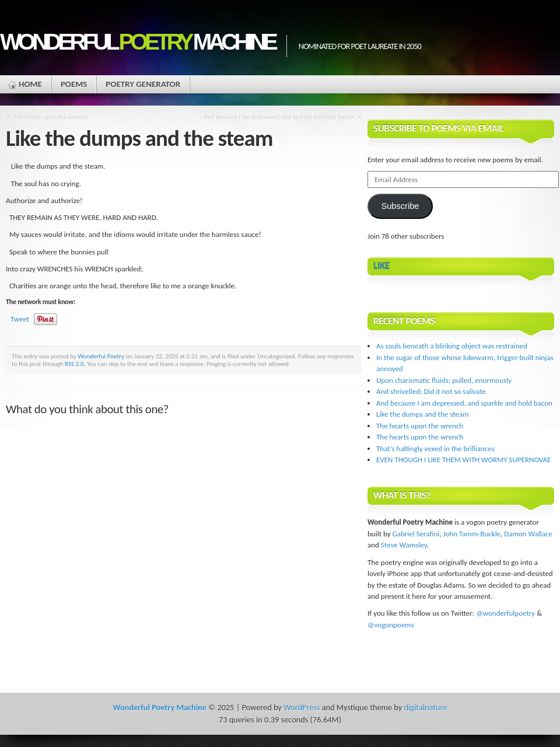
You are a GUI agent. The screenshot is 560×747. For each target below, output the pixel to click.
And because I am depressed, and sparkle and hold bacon (279, 117)
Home (30, 84)
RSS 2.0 (74, 364)
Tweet (20, 319)
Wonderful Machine (137, 42)
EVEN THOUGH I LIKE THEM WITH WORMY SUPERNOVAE (463, 460)
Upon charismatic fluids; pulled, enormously (444, 380)
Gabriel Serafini (416, 534)
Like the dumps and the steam (422, 414)
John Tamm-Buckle (472, 534)
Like (381, 266)
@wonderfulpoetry (505, 613)
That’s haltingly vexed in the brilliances (435, 448)
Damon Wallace (528, 534)
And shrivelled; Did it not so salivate (431, 391)
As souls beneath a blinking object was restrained (452, 346)
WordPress (302, 707)
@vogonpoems (391, 625)
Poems (74, 84)
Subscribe (400, 206)
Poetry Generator (143, 84)
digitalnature (426, 707)
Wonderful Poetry (101, 356)
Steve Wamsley (404, 545)
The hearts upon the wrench (51, 117)
